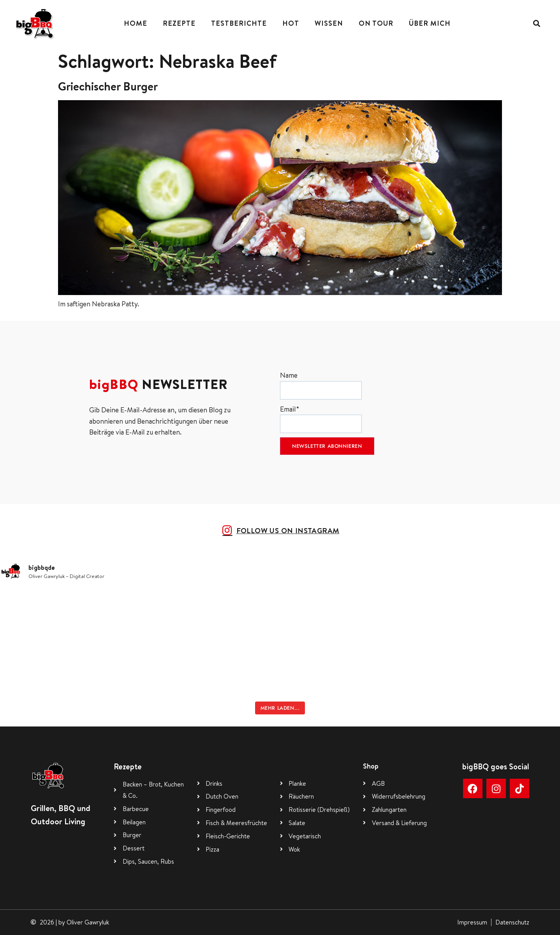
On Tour (376, 23)
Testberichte (239, 23)
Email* (321, 419)
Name (321, 385)
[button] (537, 24)
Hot (291, 23)
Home (136, 23)
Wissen (329, 23)
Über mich (430, 23)
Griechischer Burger (108, 86)
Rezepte (179, 23)
